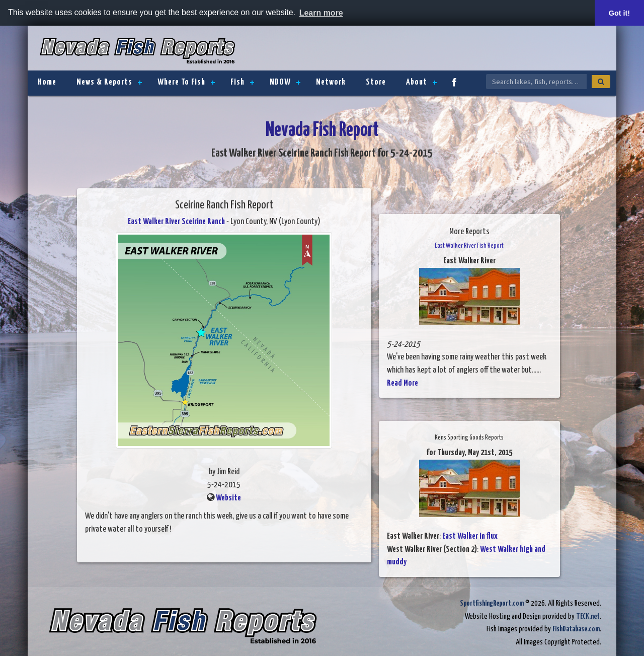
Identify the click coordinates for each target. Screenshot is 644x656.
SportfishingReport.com (492, 603)
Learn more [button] (321, 13)
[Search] (601, 82)
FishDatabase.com (576, 629)
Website (228, 498)
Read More (403, 383)
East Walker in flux (470, 536)
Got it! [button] (619, 13)
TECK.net (588, 616)
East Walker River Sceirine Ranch (176, 222)
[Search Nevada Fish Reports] (536, 82)
